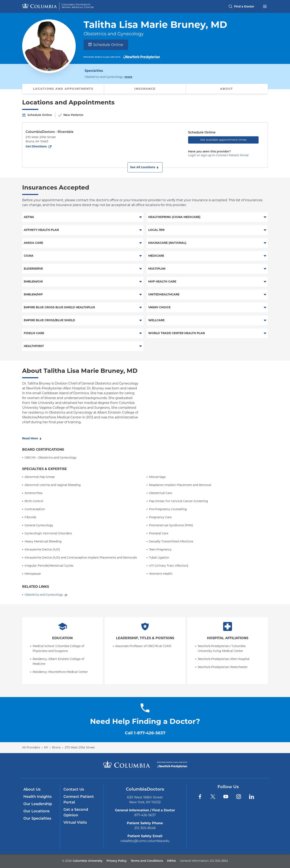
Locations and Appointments (63, 89)
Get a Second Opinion (76, 812)
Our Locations (36, 811)
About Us (32, 789)
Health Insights (37, 797)
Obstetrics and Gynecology (44, 595)
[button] (145, 167)
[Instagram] (239, 797)
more (128, 77)
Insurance (145, 89)
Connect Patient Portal (79, 799)
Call (145, 733)
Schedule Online (106, 45)
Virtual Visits (75, 822)
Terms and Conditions (147, 861)
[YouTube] (226, 797)
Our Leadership (38, 804)
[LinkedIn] (252, 797)
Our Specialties (37, 818)
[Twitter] (213, 797)
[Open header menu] (265, 6)
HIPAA (171, 861)
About (227, 89)
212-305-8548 (145, 828)
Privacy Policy (117, 861)
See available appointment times (223, 140)
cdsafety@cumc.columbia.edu (145, 841)
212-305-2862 (219, 861)
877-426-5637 (145, 815)
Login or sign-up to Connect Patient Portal (218, 155)
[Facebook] (200, 797)
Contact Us (74, 789)
